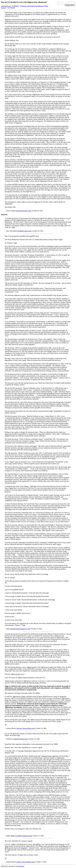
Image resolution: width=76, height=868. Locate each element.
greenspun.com (6, 6)
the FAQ (21, 866)
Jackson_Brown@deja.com (25, 728)
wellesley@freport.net (20, 739)
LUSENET (15, 6)
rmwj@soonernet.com (24, 211)
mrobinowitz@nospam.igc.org (20, 629)
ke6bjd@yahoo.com (25, 231)
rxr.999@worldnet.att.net (24, 836)
